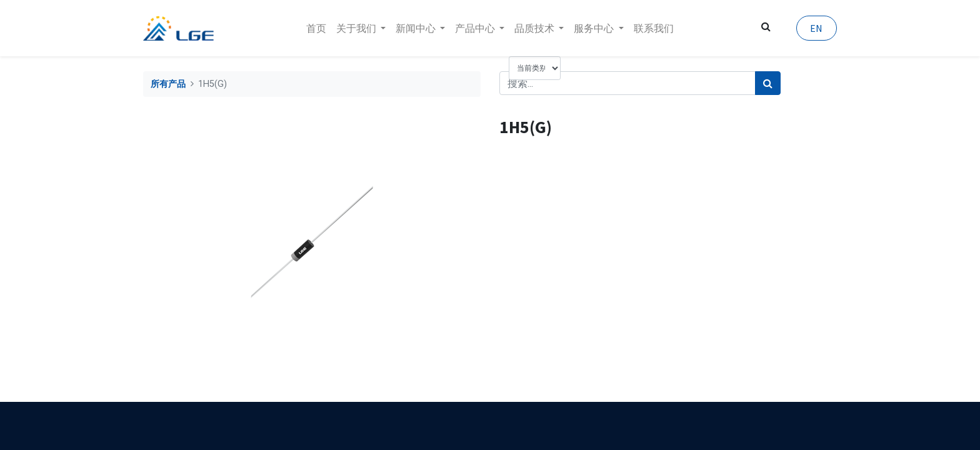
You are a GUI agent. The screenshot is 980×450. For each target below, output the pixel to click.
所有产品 (168, 84)
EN (816, 28)
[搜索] (768, 83)
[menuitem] (316, 28)
